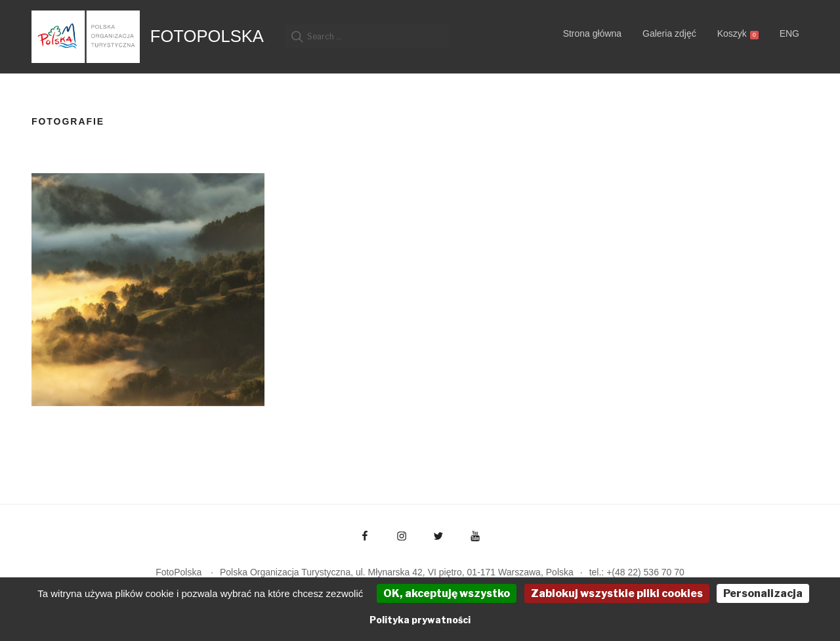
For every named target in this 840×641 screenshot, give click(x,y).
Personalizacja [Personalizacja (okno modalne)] (763, 593)
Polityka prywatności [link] (420, 620)
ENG (789, 33)
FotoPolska (207, 36)
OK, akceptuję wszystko (447, 593)
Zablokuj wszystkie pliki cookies (617, 593)
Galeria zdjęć (669, 33)
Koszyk (738, 34)
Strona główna (593, 33)
